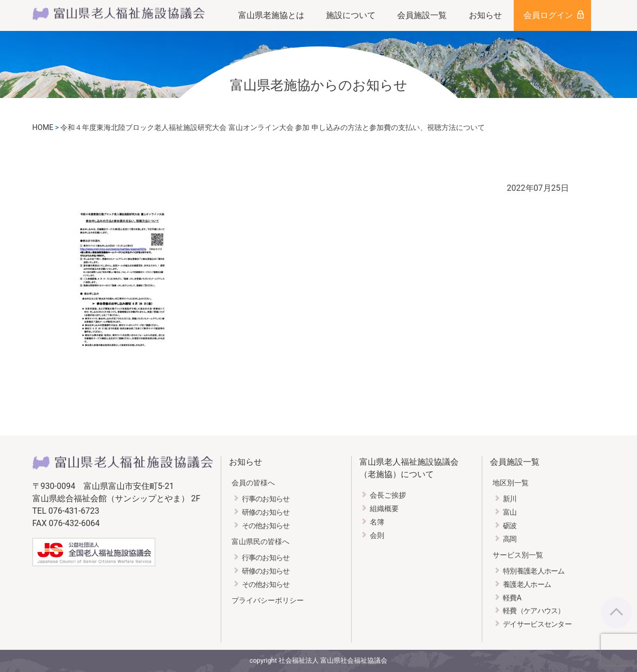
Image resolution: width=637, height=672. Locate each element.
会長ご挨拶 (388, 495)
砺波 (510, 526)
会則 (377, 536)
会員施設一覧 (422, 15)
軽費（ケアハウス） (534, 611)
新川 (510, 499)
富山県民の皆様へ (260, 542)
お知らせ (485, 15)
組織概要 (384, 509)
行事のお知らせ (266, 499)
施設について (351, 15)
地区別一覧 (511, 483)
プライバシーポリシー (268, 601)
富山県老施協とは (271, 15)
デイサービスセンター (537, 624)
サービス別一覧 (518, 555)
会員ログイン (548, 15)
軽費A (512, 598)
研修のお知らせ (266, 512)
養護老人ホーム (527, 585)
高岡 (510, 539)
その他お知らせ (266, 526)
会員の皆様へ (253, 483)
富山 (510, 512)
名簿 (377, 522)
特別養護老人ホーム (534, 571)
